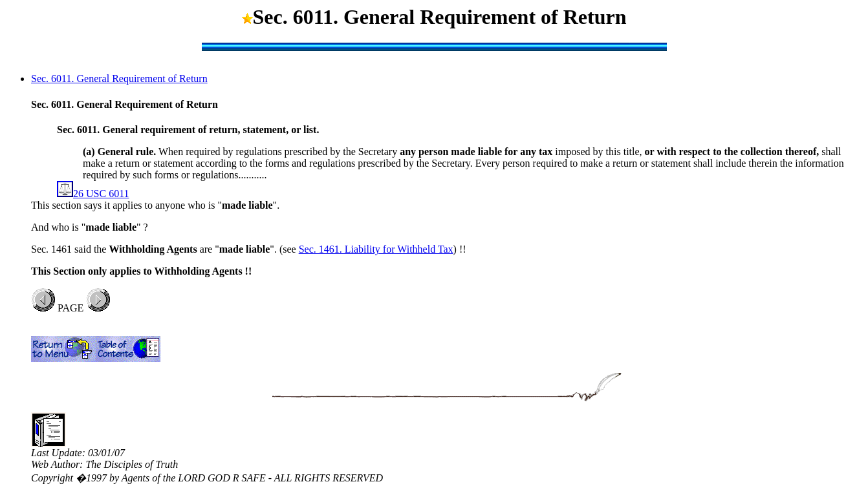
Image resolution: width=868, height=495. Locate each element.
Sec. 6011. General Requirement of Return (119, 79)
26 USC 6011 (93, 194)
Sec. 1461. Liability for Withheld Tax (376, 249)
